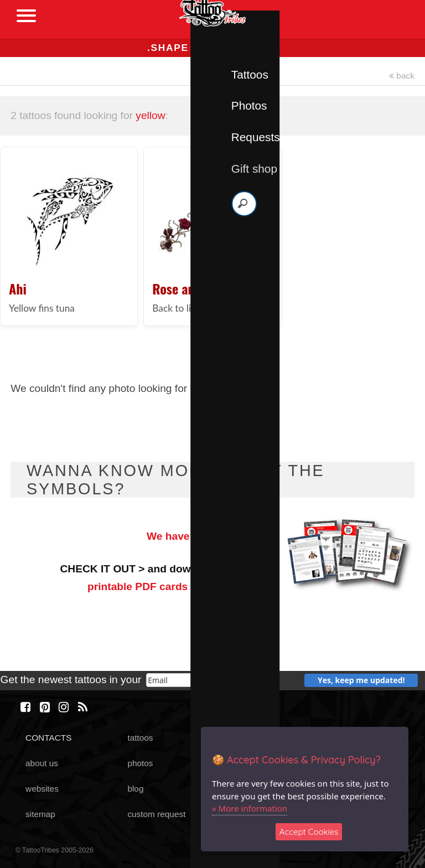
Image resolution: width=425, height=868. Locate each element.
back (402, 76)
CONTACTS (48, 738)
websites (42, 789)
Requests (256, 137)
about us (42, 763)
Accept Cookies (309, 832)
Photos (249, 105)
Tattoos (250, 74)
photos (140, 763)
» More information (250, 808)
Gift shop (254, 169)
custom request (156, 814)
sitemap (40, 814)
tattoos (140, 738)
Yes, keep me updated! (361, 680)
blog (135, 789)
